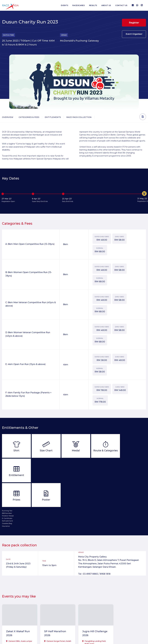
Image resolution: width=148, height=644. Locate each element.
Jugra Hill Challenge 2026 (92, 609)
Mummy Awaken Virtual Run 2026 (127, 609)
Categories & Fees (29, 117)
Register (134, 23)
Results (93, 5)
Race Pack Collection (79, 117)
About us (106, 5)
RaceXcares (78, 5)
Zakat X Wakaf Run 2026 (18, 609)
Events (64, 5)
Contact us (121, 5)
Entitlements (53, 117)
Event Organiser (134, 34)
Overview (8, 117)
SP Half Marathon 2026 (54, 609)
